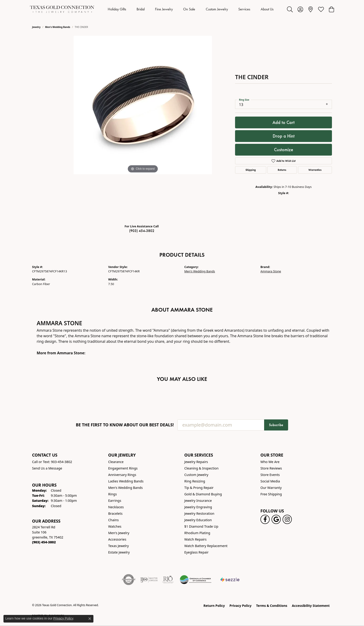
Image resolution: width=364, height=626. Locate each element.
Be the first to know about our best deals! (125, 425)
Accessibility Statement (311, 606)
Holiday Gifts (117, 9)
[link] (311, 9)
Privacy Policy (240, 606)
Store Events (270, 475)
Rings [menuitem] (112, 494)
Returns (282, 170)
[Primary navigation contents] (191, 9)
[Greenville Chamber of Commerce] (196, 580)
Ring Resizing (195, 481)
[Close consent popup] (90, 619)
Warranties (315, 170)
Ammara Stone (271, 271)
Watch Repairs (195, 539)
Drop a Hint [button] (284, 136)
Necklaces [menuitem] (116, 507)
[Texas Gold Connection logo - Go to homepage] (62, 9)
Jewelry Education (198, 520)
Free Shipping (271, 494)
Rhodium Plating (197, 533)
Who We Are (270, 462)
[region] (143, 128)
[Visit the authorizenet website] (129, 580)
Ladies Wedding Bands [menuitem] (126, 481)
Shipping (251, 170)
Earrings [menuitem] (115, 501)
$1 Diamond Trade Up (201, 526)
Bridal (141, 9)
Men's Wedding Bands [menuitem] (125, 488)
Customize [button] (284, 150)
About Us (267, 9)
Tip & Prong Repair (199, 488)
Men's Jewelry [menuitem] (119, 533)
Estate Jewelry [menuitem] (119, 552)
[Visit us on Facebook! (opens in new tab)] (265, 519)
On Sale (189, 9)
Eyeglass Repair (196, 552)
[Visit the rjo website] (168, 580)
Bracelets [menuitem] (115, 513)
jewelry (36, 27)
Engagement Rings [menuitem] (123, 468)
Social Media (270, 481)
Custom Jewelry (217, 9)
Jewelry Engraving (198, 507)
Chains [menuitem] (113, 520)
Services (244, 9)
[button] (290, 9)
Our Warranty (271, 488)
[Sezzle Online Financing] (230, 580)
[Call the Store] (44, 542)
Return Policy (214, 606)
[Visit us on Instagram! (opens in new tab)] (287, 519)
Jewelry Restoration (199, 513)
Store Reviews (271, 468)
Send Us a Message (47, 468)
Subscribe (276, 425)
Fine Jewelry (164, 9)
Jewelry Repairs (196, 462)
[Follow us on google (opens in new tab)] (276, 519)
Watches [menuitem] (115, 526)
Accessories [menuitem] (117, 539)
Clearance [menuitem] (116, 462)
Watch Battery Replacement (206, 546)
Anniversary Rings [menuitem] (122, 475)
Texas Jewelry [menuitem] (118, 546)
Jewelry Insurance (198, 501)
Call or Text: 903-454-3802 (52, 462)
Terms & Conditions (272, 606)
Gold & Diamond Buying (203, 494)
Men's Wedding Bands (58, 27)
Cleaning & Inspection (201, 468)
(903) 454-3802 (142, 231)
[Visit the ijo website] (149, 580)
